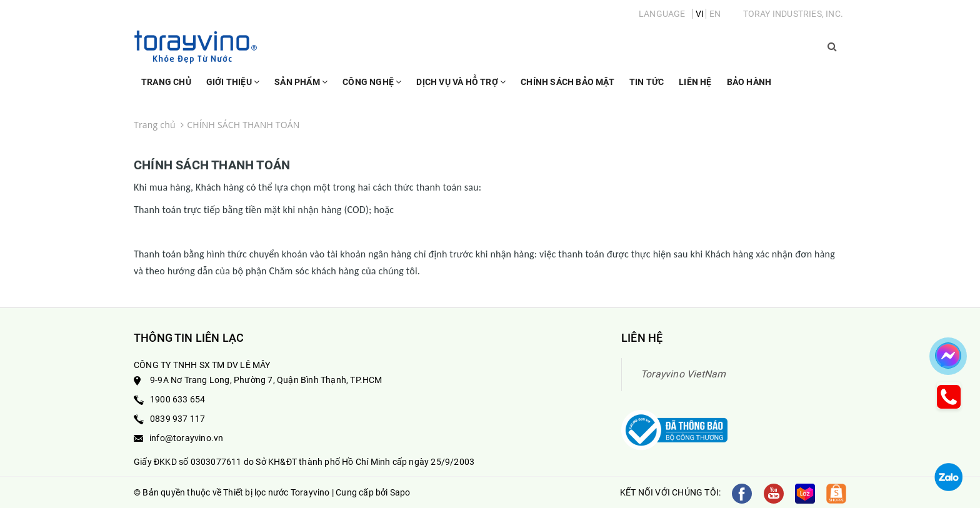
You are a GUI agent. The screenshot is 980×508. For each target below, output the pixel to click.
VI (700, 14)
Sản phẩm (301, 87)
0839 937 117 (177, 419)
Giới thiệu (233, 87)
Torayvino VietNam (683, 374)
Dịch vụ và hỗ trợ (461, 87)
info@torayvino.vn (186, 438)
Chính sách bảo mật (567, 82)
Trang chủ (166, 82)
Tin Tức (647, 82)
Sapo (400, 492)
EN (715, 14)
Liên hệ (695, 82)
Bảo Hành (749, 82)
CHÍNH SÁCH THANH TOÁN (212, 165)
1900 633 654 (177, 399)
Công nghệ (372, 87)
